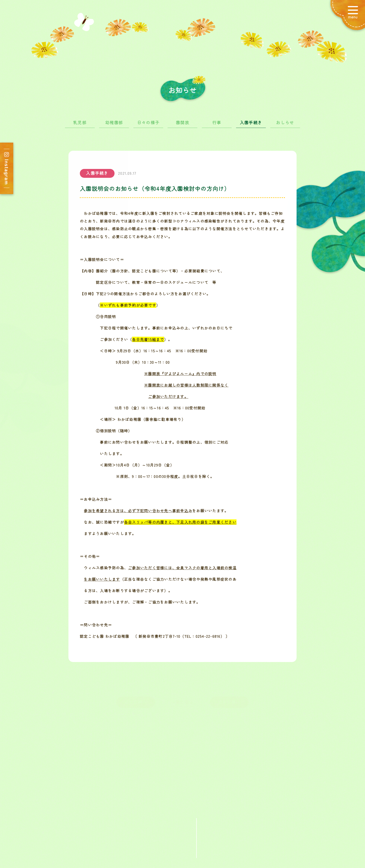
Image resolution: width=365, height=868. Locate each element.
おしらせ (285, 126)
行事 (217, 126)
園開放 (182, 126)
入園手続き (251, 126)
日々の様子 (148, 126)
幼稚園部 (114, 126)
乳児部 (80, 126)
